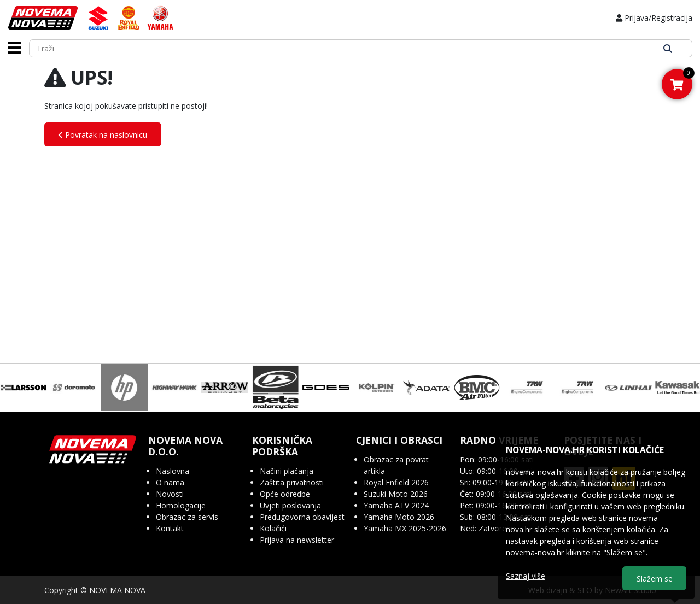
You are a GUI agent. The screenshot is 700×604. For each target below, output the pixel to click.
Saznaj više (526, 576)
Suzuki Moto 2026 (396, 494)
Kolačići (273, 528)
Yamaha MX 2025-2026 (405, 528)
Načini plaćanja (287, 471)
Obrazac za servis (187, 517)
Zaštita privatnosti (292, 482)
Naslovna (173, 471)
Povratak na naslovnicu (103, 135)
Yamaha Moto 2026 (399, 517)
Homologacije (181, 505)
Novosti (170, 494)
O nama (170, 482)
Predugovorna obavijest (302, 517)
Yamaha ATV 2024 (396, 505)
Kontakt (170, 528)
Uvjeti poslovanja (290, 505)
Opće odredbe (285, 494)
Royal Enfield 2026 (396, 482)
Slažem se (655, 579)
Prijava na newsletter (297, 540)
